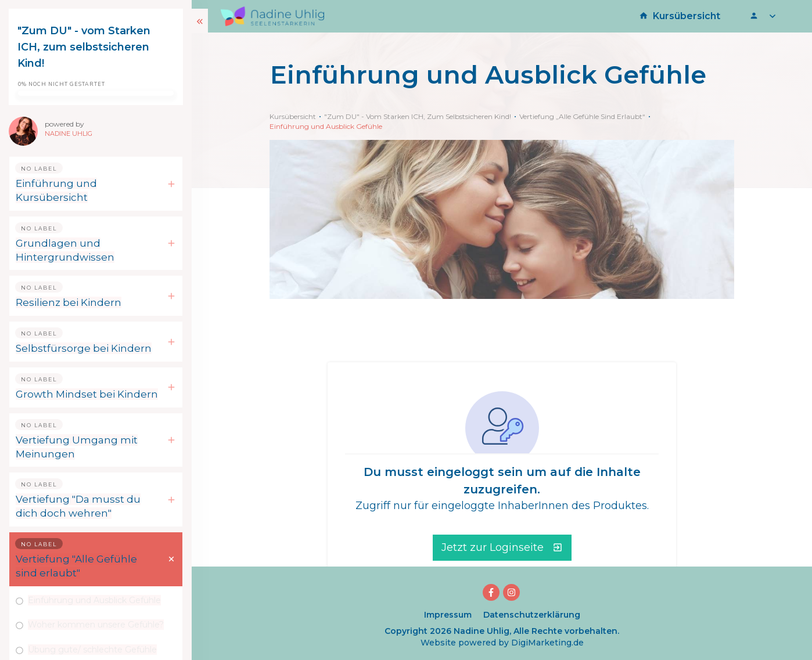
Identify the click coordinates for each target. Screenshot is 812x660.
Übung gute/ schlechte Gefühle (92, 650)
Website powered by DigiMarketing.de (502, 643)
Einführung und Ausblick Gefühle (94, 600)
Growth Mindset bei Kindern (87, 394)
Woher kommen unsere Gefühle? (96, 625)
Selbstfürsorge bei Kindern (84, 348)
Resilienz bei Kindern (69, 302)
